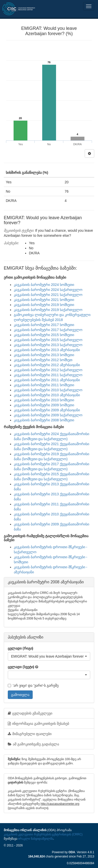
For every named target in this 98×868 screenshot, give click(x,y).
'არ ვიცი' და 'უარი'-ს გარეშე (33, 685)
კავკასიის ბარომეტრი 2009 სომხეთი (44, 405)
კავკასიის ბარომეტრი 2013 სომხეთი (44, 355)
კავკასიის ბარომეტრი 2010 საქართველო (48, 390)
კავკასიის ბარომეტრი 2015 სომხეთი (44, 335)
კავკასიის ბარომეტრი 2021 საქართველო (48, 295)
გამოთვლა (20, 695)
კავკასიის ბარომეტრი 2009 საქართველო (48, 415)
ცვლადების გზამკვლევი (30, 713)
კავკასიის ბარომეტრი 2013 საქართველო (48, 345)
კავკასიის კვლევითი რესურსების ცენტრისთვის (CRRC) (43, 834)
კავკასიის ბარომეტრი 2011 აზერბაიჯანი (47, 380)
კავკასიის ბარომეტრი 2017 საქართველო (48, 330)
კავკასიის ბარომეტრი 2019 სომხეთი (44, 305)
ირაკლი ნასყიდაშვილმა (36, 839)
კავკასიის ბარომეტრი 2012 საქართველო (48, 370)
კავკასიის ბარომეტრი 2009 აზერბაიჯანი (47, 410)
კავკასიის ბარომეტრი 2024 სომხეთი (44, 285)
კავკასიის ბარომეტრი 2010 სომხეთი (44, 400)
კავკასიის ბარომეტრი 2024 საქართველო (48, 290)
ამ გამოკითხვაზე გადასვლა (33, 744)
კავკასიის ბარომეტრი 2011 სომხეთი (44, 385)
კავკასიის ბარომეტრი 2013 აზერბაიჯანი (47, 350)
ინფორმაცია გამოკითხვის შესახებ (38, 724)
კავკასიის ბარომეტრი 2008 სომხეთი (44, 420)
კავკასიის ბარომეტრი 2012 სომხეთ (43, 360)
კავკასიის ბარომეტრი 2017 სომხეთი (44, 325)
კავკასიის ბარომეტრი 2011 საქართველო (48, 375)
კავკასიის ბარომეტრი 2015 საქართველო (48, 340)
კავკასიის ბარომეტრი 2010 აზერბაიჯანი (47, 395)
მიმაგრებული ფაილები (30, 734)
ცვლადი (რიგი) (20, 648)
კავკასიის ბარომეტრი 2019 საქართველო (48, 310)
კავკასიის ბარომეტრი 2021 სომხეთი (44, 300)
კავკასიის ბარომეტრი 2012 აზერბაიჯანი (47, 365)
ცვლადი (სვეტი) (21, 667)
